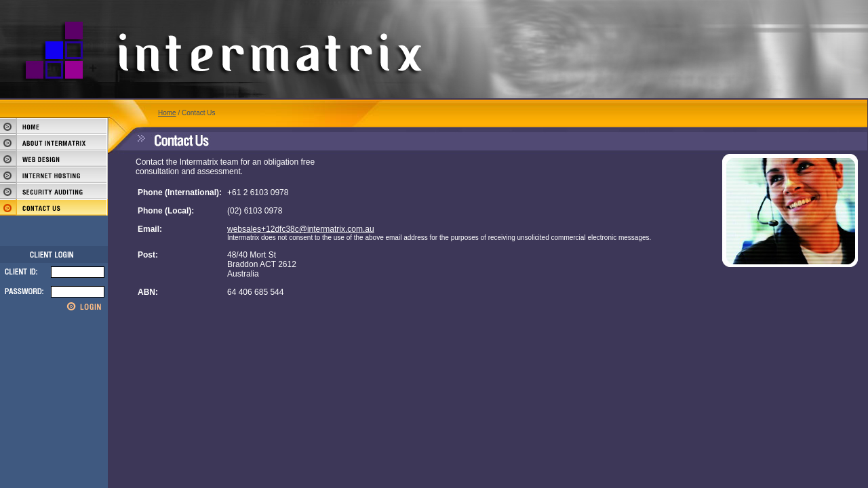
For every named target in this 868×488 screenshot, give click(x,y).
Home (167, 113)
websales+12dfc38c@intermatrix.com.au (301, 229)
